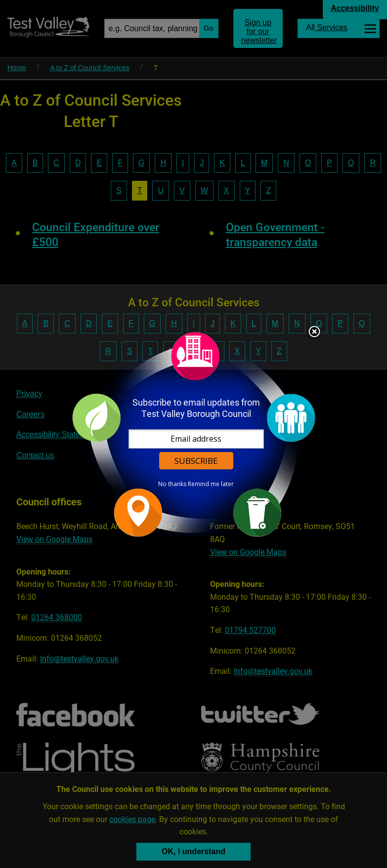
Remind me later (211, 484)
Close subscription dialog (314, 332)
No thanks (172, 484)
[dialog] (194, 434)
